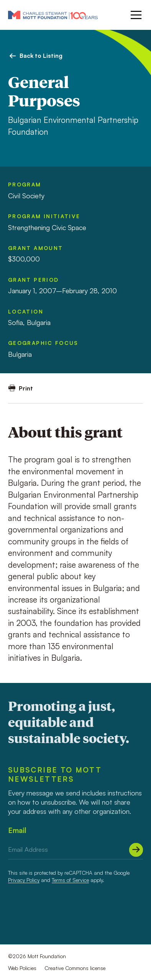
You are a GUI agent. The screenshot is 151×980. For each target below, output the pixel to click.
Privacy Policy (24, 880)
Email (17, 830)
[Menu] (135, 15)
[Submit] (136, 850)
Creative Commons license (75, 968)
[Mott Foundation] (53, 15)
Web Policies (22, 968)
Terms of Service (70, 880)
